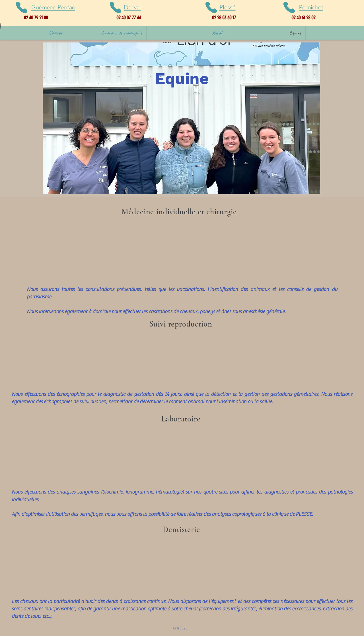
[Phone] (22, 7)
